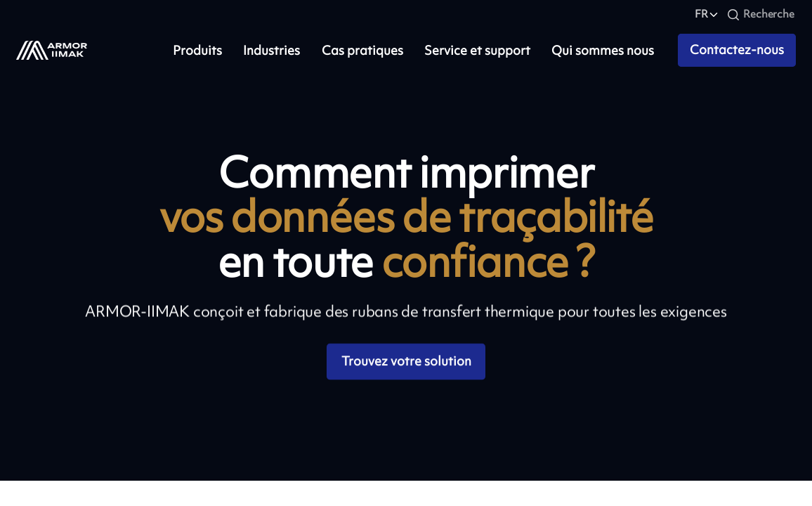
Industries (271, 50)
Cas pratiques (362, 50)
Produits (197, 50)
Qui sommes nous (603, 50)
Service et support (477, 50)
